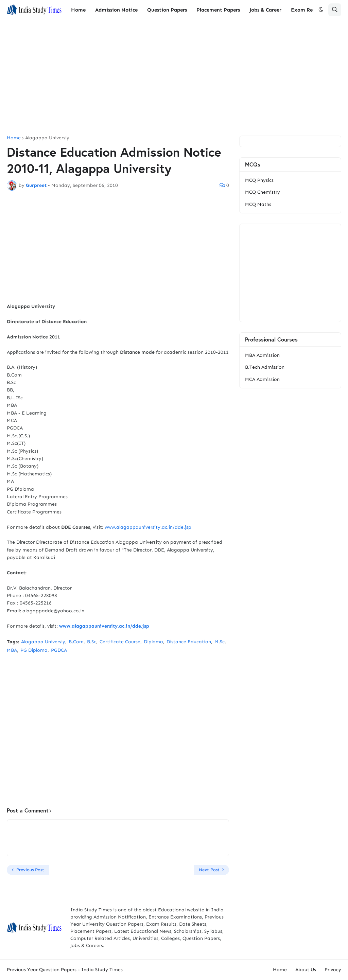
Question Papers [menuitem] (167, 10)
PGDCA (59, 650)
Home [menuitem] (78, 10)
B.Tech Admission (265, 367)
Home (14, 138)
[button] (321, 10)
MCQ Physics (259, 180)
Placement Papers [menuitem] (218, 10)
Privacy (333, 970)
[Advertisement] (174, 78)
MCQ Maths (258, 204)
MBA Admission (262, 355)
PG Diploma (34, 650)
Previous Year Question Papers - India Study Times (65, 970)
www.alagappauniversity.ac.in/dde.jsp (148, 527)
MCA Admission (262, 379)
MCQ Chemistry (263, 192)
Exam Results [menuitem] (307, 10)
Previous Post (30, 870)
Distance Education (189, 642)
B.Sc (92, 642)
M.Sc (220, 642)
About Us (306, 970)
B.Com (76, 642)
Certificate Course (120, 642)
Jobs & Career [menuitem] (265, 10)
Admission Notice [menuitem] (116, 10)
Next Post (209, 870)
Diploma (153, 642)
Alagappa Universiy (47, 138)
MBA (12, 650)
